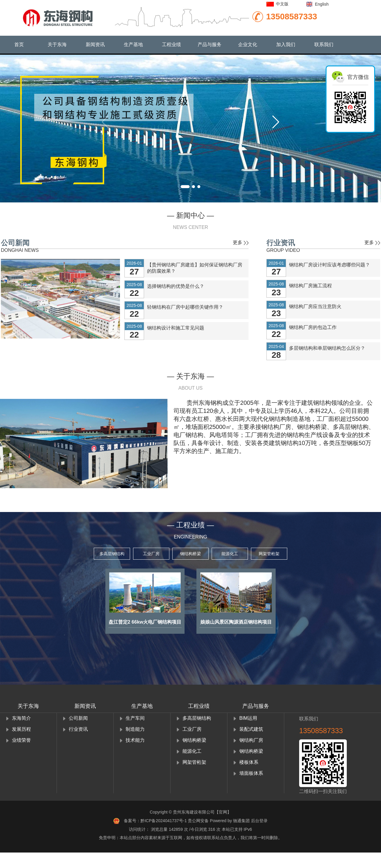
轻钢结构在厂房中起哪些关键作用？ (185, 307)
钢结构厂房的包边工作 (313, 327)
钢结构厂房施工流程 (310, 286)
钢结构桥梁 (190, 554)
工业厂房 (151, 554)
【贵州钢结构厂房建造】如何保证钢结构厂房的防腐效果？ (195, 268)
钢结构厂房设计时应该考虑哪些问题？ (330, 265)
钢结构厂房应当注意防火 (315, 306)
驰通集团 (241, 821)
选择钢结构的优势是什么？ (176, 286)
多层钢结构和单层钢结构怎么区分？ (327, 348)
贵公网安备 (199, 821)
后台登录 (259, 821)
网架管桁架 (269, 554)
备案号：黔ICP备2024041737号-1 (155, 821)
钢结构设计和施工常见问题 (176, 328)
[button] (276, 122)
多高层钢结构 (112, 554)
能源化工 (230, 554)
